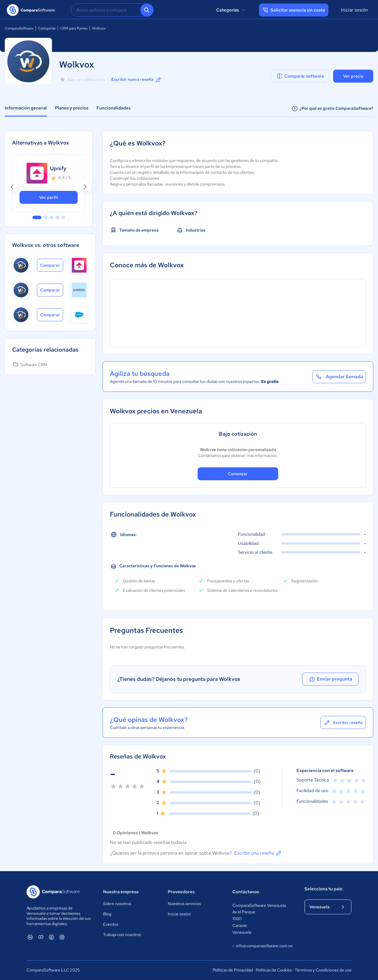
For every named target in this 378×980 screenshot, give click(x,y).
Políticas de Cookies (274, 970)
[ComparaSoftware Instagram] (62, 937)
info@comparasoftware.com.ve (262, 946)
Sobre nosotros (117, 904)
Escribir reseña (343, 722)
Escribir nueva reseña (137, 80)
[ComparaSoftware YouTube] (41, 937)
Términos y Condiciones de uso (323, 970)
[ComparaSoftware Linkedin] (30, 937)
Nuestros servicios (184, 904)
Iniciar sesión (354, 10)
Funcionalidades (114, 108)
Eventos (111, 924)
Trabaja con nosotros (122, 935)
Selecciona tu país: (324, 889)
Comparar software (300, 76)
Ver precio (353, 76)
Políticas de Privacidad (233, 970)
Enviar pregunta (332, 679)
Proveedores (181, 892)
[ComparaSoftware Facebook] (51, 937)
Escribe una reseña (258, 853)
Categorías (232, 10)
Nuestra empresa (121, 892)
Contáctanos (246, 892)
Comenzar (238, 474)
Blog (107, 914)
